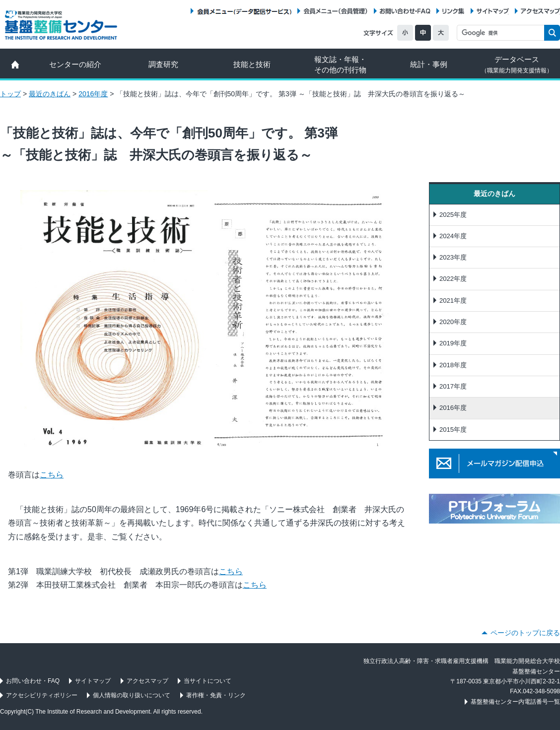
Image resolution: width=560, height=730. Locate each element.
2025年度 (453, 215)
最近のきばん (50, 94)
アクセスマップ (540, 11)
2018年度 (453, 365)
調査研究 (163, 64)
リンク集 (453, 11)
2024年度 (453, 236)
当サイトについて (208, 681)
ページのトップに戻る (525, 633)
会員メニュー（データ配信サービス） (244, 11)
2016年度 (93, 94)
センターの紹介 (75, 64)
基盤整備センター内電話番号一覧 (515, 702)
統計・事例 (429, 64)
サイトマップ (493, 11)
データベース (517, 65)
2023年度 (453, 257)
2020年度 (453, 322)
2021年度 (453, 300)
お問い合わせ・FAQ (405, 11)
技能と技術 (252, 64)
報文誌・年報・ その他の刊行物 (340, 65)
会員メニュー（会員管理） (336, 11)
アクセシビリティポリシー (42, 695)
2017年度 (453, 386)
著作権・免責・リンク (216, 695)
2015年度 (453, 430)
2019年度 (453, 343)
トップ (10, 94)
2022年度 (453, 279)
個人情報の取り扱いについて (132, 695)
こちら (52, 475)
